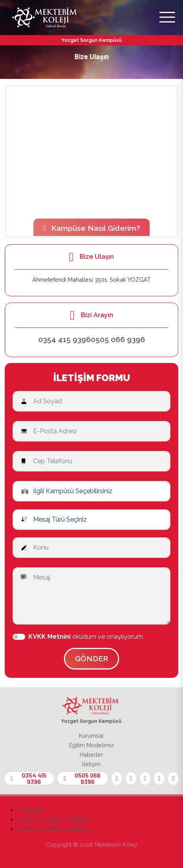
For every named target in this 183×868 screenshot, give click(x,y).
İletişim (91, 764)
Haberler (91, 755)
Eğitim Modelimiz (91, 745)
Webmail (30, 810)
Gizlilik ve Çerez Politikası (53, 820)
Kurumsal (91, 736)
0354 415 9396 (64, 339)
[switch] (19, 637)
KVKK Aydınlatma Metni (52, 829)
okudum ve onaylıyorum (86, 637)
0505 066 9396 (118, 339)
